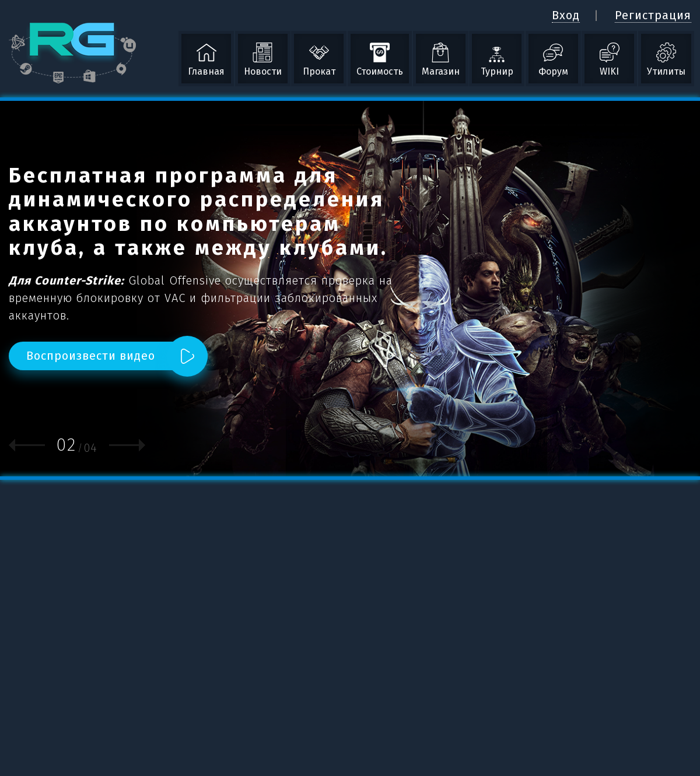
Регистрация (653, 15)
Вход (566, 15)
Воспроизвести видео (91, 356)
